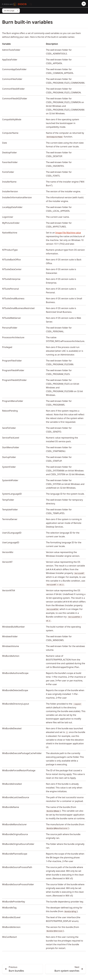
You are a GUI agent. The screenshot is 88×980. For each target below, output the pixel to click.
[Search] (31, 4)
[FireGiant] (9, 4)
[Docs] (22, 4)
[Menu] (84, 4)
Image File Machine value (68, 233)
